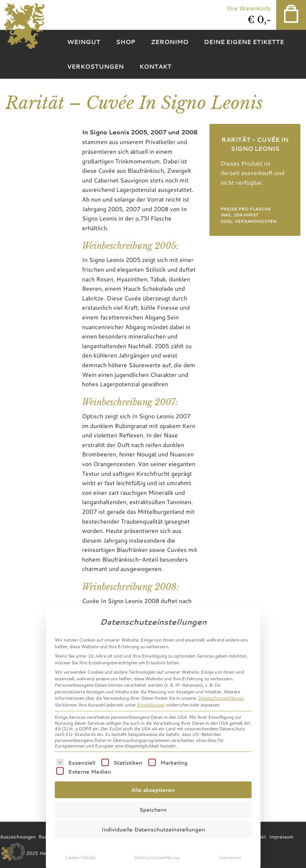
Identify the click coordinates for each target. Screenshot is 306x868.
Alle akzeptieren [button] (153, 790)
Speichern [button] (153, 810)
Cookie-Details (80, 857)
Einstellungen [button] (151, 705)
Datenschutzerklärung (221, 698)
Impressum (230, 857)
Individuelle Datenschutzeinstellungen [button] (153, 829)
